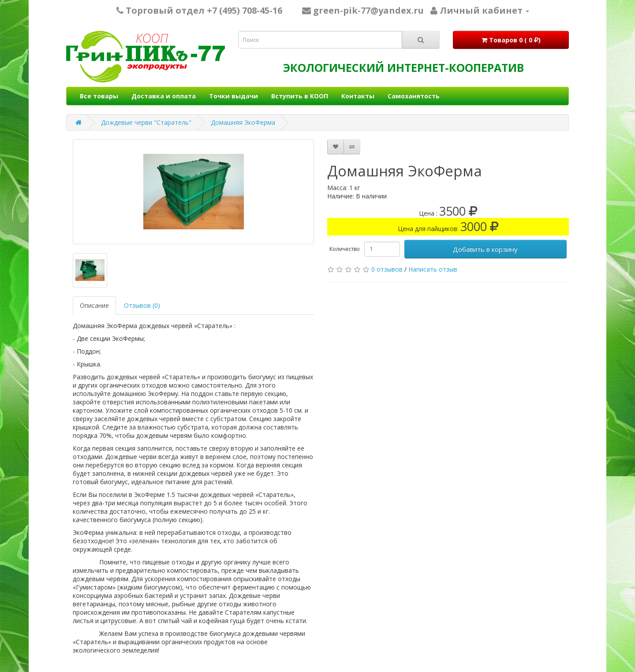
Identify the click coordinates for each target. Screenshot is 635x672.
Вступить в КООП (300, 96)
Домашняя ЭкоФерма (243, 122)
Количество (345, 249)
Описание (94, 305)
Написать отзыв (433, 269)
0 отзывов (387, 269)
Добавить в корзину (485, 249)
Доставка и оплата (164, 96)
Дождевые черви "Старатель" (146, 122)
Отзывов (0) (142, 305)
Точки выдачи (233, 96)
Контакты (358, 96)
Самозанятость (414, 96)
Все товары (99, 96)
